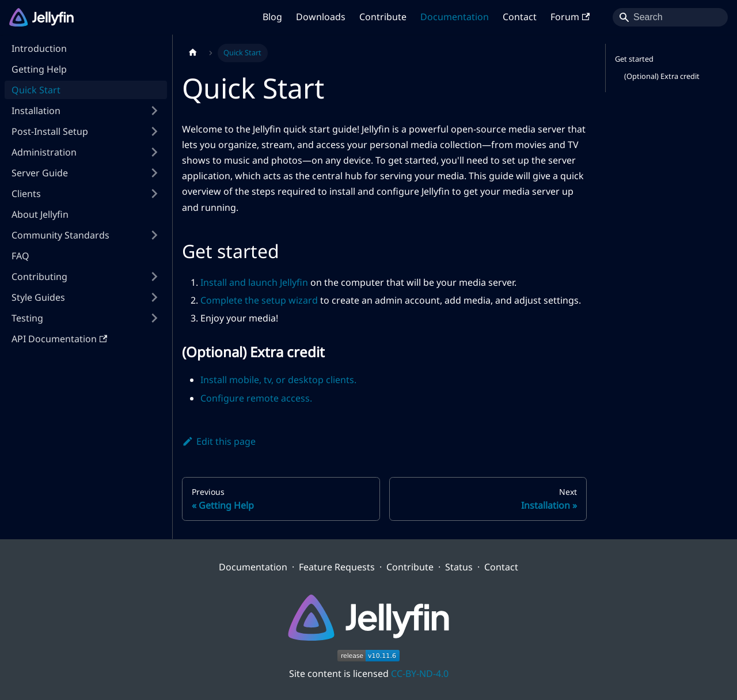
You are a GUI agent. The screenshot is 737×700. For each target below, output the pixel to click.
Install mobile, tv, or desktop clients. (278, 380)
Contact (520, 17)
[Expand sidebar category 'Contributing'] (154, 277)
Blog (272, 17)
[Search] (670, 17)
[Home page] (193, 53)
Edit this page (219, 441)
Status (459, 567)
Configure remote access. (256, 398)
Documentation (455, 17)
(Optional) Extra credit (662, 76)
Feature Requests (337, 567)
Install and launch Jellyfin (254, 282)
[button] (86, 131)
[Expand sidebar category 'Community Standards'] (154, 235)
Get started (634, 59)
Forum (570, 17)
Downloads (321, 17)
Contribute (383, 17)
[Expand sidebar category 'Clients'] (154, 194)
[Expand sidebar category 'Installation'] (154, 111)
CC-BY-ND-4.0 (420, 673)
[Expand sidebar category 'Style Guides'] (154, 297)
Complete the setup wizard (259, 300)
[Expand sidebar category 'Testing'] (154, 318)
